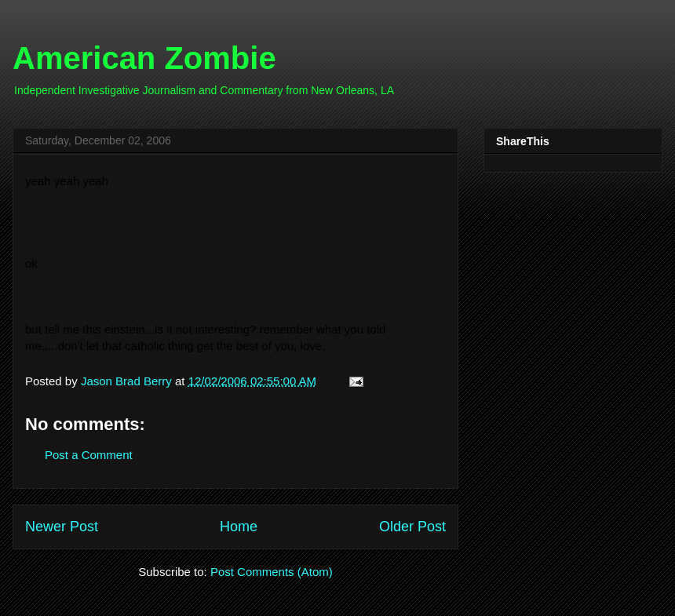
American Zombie (144, 58)
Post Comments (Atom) (272, 572)
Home (239, 527)
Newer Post (62, 527)
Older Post (412, 527)
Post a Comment (89, 455)
